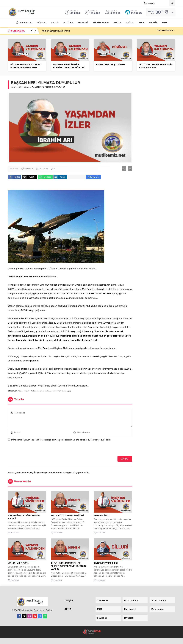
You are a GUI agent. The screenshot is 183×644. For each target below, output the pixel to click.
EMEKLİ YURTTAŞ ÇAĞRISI (110, 65)
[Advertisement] (156, 127)
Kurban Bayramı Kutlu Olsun (56, 31)
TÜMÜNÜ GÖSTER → (166, 31)
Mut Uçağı (47, 391)
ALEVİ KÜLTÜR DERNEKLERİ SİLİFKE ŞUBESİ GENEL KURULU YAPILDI (68, 566)
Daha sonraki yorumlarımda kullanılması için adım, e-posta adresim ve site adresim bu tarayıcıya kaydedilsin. (61, 440)
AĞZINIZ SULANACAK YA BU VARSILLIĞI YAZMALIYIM (26, 66)
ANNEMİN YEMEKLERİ (106, 563)
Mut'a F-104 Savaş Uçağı (62, 391)
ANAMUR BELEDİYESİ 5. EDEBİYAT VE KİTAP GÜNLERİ (69, 66)
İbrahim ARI (28, 169)
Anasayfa (16, 87)
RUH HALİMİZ (101, 516)
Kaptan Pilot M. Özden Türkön (30, 391)
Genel (27, 87)
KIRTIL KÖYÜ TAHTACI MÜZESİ (67, 516)
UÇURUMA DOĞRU (19, 563)
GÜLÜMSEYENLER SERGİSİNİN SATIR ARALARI (156, 66)
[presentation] (29, 450)
